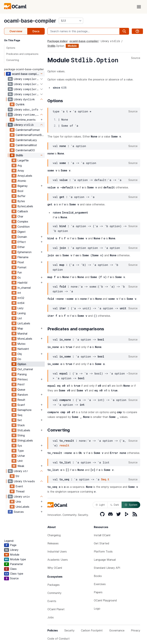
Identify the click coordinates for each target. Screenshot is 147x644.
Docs (36, 31)
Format (22, 267)
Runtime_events (26, 120)
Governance (117, 630)
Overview (16, 31)
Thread (20, 491)
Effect (22, 242)
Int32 (21, 298)
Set (20, 420)
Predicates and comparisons (22, 54)
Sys (20, 446)
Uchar (21, 456)
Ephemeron (24, 252)
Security (69, 630)
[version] (71, 21)
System (131, 505)
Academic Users (58, 560)
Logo (97, 609)
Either (21, 247)
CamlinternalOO (25, 150)
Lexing (22, 313)
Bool (20, 191)
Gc (19, 278)
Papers (98, 592)
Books (98, 576)
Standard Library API (107, 568)
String (21, 435)
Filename (23, 257)
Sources (19, 512)
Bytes (21, 201)
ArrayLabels (25, 176)
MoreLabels (25, 339)
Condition (24, 227)
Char (20, 216)
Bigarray (23, 186)
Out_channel (25, 369)
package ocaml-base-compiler (24, 69)
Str (17, 476)
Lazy (20, 308)
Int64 (21, 303)
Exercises (100, 584)
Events (52, 601)
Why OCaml (55, 568)
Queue (21, 390)
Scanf (21, 405)
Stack (21, 425)
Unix (18, 502)
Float (21, 262)
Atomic (22, 181)
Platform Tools (103, 551)
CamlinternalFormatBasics (30, 135)
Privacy (136, 630)
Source (136, 58)
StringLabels (25, 440)
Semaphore (24, 410)
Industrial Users (57, 551)
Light (100, 505)
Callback (23, 211)
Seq (20, 415)
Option (22, 364)
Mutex (22, 344)
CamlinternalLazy (26, 140)
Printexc (23, 379)
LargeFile (23, 160)
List (20, 318)
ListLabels (24, 323)
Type (21, 451)
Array (21, 171)
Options (11, 48)
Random (23, 395)
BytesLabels (25, 206)
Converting (13, 60)
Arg (20, 165)
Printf (21, 384)
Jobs (51, 617)
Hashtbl (22, 283)
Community (54, 593)
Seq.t (105, 479)
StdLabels (24, 430)
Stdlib (19, 155)
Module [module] (72, 46)
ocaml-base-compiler (30, 21)
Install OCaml (102, 535)
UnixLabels (22, 507)
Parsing (22, 374)
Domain (22, 237)
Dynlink (20, 104)
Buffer (21, 196)
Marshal (22, 334)
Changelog (54, 535)
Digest (22, 232)
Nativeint (23, 349)
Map (20, 328)
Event (19, 486)
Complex (23, 222)
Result (21, 400)
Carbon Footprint (92, 630)
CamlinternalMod (26, 145)
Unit (20, 461)
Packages (54, 585)
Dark (115, 505)
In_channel (24, 288)
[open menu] (139, 7)
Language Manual (105, 560)
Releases (53, 543)
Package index (57, 41)
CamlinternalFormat (28, 130)
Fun (20, 272)
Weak (21, 466)
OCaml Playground (105, 600)
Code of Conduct (59, 639)
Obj (20, 354)
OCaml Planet (56, 609)
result (64, 445)
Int (19, 293)
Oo (19, 359)
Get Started (102, 543)
